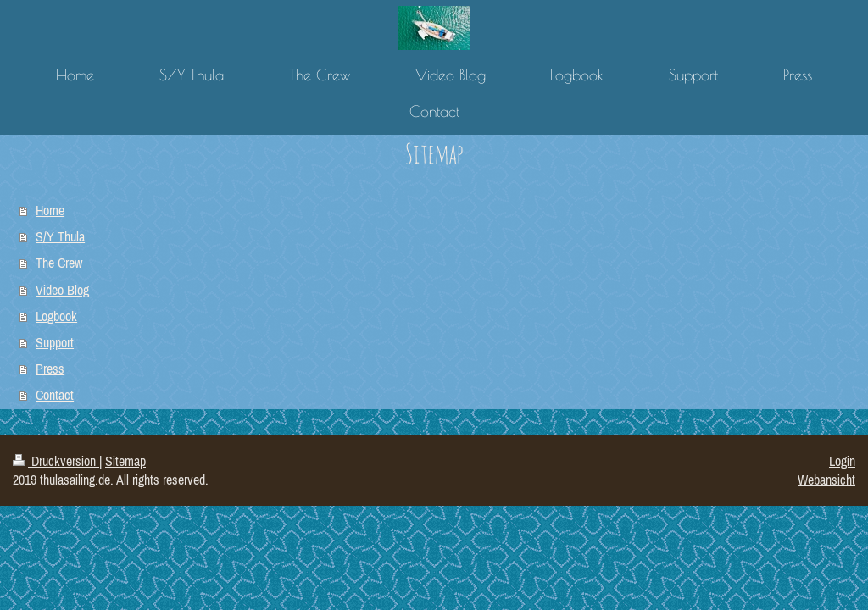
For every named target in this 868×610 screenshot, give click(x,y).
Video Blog (62, 290)
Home (50, 210)
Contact (55, 395)
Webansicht (826, 480)
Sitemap (125, 461)
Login (842, 461)
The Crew (59, 263)
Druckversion (56, 461)
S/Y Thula (60, 236)
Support (55, 342)
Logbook (56, 316)
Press (50, 369)
